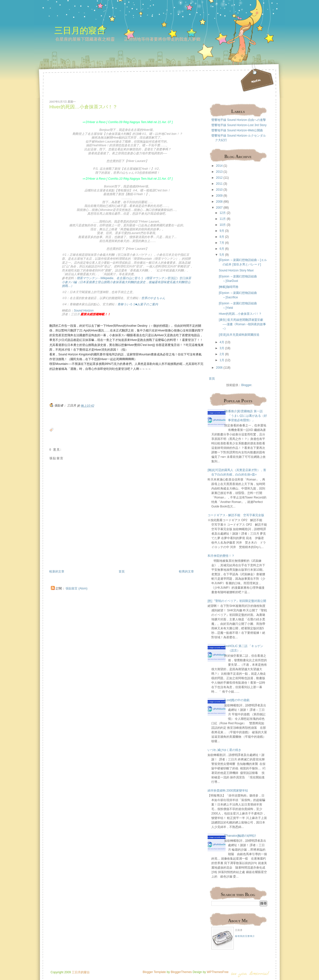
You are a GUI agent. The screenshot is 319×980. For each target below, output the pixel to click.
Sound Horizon (84, 311)
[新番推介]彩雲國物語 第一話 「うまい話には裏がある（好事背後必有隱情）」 (246, 416)
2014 (219, 166)
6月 (222, 249)
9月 (222, 231)
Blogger (246, 385)
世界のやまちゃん (153, 298)
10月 (223, 225)
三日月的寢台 (80, 30)
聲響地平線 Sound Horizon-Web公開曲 (237, 130)
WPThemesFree (218, 972)
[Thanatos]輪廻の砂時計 (240, 836)
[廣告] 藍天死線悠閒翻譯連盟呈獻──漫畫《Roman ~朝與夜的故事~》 (242, 324)
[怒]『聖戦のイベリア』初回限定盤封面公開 (237, 601)
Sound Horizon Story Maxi (236, 270)
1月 (222, 360)
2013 (219, 172)
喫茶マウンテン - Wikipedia (95, 278)
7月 (222, 243)
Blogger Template (154, 972)
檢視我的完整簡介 (245, 936)
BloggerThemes (181, 972)
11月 (223, 219)
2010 (219, 190)
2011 (219, 184)
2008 (219, 202)
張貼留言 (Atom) (76, 588)
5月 (222, 255)
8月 (222, 237)
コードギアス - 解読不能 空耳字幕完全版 (236, 515)
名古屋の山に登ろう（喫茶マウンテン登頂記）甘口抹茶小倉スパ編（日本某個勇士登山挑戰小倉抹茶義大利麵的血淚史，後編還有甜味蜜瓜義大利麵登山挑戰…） (126, 282)
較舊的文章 (186, 572)
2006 (219, 368)
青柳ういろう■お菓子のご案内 (138, 304)
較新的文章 (57, 572)
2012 (219, 178)
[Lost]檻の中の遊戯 (237, 700)
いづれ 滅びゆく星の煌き (224, 750)
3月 (222, 348)
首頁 (122, 572)
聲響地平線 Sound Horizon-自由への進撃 (239, 120)
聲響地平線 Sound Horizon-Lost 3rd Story (239, 125)
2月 (222, 354)
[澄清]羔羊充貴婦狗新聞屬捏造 (239, 335)
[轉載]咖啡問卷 (229, 287)
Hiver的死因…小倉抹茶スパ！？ (83, 107)
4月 (222, 342)
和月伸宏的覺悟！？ (221, 556)
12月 (223, 213)
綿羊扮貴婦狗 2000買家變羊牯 (228, 791)
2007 (219, 208)
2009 (219, 196)
